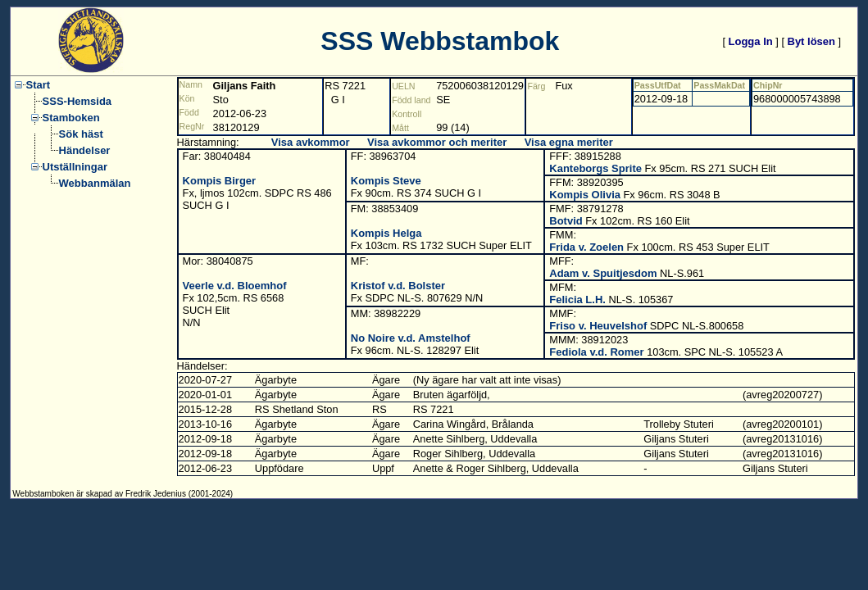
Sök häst (81, 134)
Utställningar (75, 167)
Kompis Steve (386, 181)
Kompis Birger (220, 181)
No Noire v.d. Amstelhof (411, 338)
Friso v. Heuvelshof (598, 326)
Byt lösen (812, 41)
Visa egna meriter (569, 142)
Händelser (85, 150)
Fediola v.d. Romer (596, 352)
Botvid (566, 221)
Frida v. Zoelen (586, 247)
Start (39, 85)
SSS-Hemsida (77, 101)
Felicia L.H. (577, 300)
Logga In (751, 41)
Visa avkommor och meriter (437, 142)
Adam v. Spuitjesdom (603, 273)
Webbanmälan (95, 183)
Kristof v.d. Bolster (398, 286)
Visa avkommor (311, 142)
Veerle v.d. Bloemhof (235, 286)
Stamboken (71, 118)
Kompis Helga (386, 233)
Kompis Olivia (585, 195)
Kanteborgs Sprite (595, 168)
